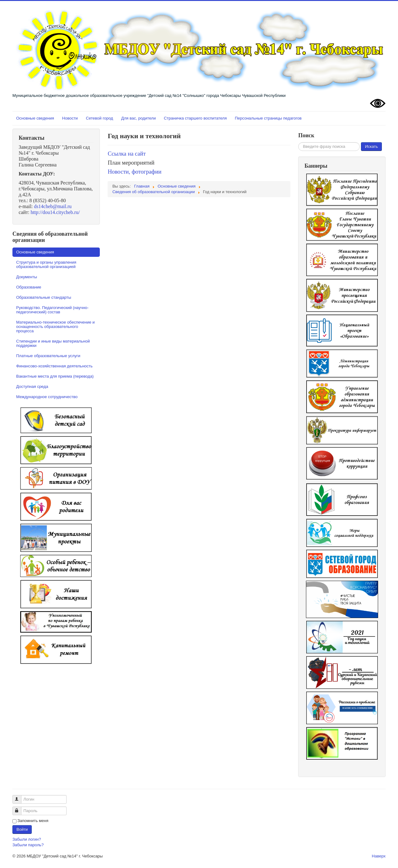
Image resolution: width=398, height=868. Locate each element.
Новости (70, 118)
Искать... (298, 142)
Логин (20, 797)
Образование (29, 287)
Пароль (20, 808)
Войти (22, 829)
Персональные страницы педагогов (268, 118)
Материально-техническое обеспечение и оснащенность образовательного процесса (56, 327)
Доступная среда (32, 386)
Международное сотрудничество (47, 397)
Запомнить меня (33, 821)
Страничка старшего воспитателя (195, 118)
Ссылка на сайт (127, 154)
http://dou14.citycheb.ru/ (55, 212)
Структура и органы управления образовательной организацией (46, 264)
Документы (27, 277)
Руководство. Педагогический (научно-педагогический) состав (52, 310)
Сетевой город (99, 118)
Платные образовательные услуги (48, 356)
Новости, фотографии (134, 172)
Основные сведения (35, 118)
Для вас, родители (139, 118)
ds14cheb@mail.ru (53, 206)
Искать (372, 146)
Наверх (379, 856)
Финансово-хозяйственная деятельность (54, 366)
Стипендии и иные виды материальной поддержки (53, 343)
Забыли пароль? (28, 845)
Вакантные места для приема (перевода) (55, 376)
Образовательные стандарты (44, 297)
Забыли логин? (27, 839)
